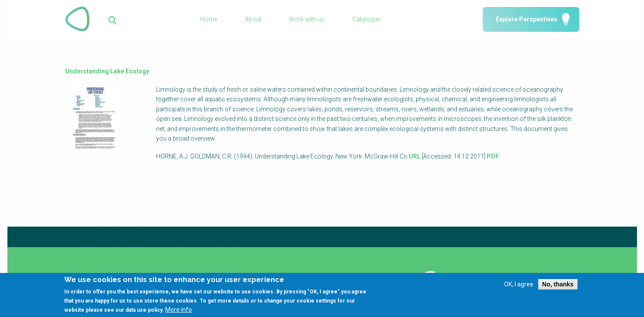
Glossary (171, 276)
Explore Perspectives (527, 19)
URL (415, 156)
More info (179, 313)
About (253, 19)
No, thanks (558, 288)
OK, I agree (519, 288)
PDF (493, 156)
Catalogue (366, 19)
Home (209, 19)
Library (252, 276)
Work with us (307, 19)
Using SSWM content (355, 276)
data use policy (144, 314)
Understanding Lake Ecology (107, 71)
